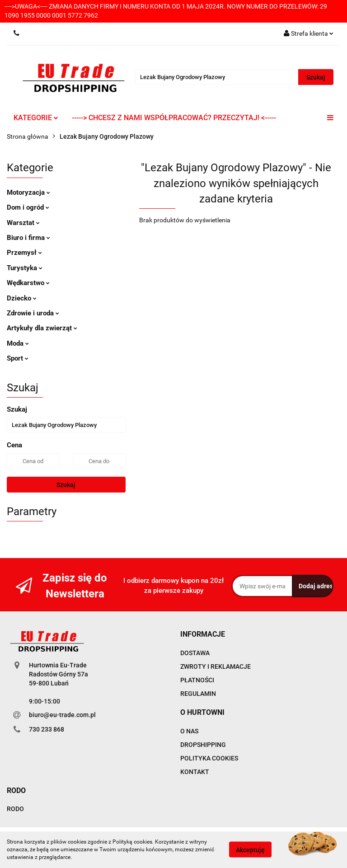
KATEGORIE (36, 118)
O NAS (189, 731)
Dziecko (22, 298)
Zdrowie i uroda (33, 313)
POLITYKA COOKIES (209, 758)
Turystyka (25, 268)
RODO (15, 809)
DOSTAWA (195, 653)
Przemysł (24, 253)
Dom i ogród (28, 207)
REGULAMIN (198, 694)
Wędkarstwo (28, 283)
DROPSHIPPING (203, 745)
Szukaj (66, 485)
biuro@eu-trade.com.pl (62, 715)
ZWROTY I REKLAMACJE (216, 666)
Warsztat (23, 223)
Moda (18, 343)
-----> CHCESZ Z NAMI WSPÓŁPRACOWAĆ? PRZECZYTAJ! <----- (174, 118)
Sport (18, 358)
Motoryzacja (28, 192)
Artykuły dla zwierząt (42, 328)
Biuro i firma (28, 238)
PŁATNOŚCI (197, 680)
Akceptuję (250, 850)
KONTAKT (195, 772)
